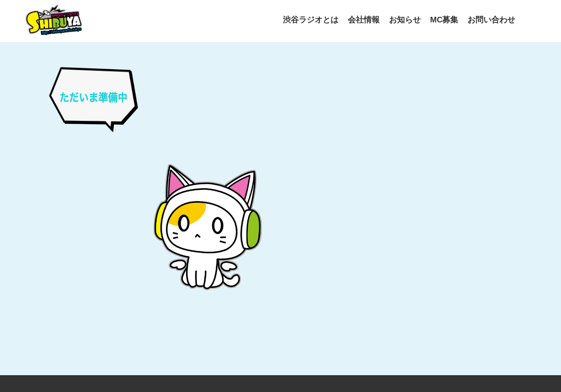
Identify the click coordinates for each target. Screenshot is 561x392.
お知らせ (405, 20)
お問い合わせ (491, 20)
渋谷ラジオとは (311, 20)
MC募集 (444, 20)
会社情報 (364, 20)
